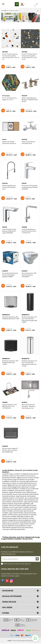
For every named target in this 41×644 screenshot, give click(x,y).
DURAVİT (5, 264)
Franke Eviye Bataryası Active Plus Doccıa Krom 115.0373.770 (29, 225)
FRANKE (24, 221)
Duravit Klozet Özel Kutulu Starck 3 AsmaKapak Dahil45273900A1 (10, 268)
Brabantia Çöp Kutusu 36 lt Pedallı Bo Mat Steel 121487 (11, 311)
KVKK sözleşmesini (10, 557)
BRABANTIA (6, 308)
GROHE (24, 177)
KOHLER (24, 89)
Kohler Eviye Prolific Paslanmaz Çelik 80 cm (9, 136)
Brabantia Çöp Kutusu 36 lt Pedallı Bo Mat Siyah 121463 (10, 356)
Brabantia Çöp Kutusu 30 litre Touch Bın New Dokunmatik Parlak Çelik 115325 (29, 357)
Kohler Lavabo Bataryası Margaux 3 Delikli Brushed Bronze (30, 93)
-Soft (9, 634)
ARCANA (5, 45)
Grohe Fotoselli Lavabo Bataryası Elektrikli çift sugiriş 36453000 (9, 225)
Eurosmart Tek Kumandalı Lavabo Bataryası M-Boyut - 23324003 (30, 181)
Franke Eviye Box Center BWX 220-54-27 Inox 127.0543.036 (10, 400)
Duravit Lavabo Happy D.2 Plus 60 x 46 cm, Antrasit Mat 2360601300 (10, 444)
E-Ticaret (14, 634)
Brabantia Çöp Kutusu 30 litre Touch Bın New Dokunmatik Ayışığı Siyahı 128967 (29, 313)
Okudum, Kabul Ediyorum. (16, 557)
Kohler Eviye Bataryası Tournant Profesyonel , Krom (9, 181)
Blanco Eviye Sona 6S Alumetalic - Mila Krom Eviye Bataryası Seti (29, 400)
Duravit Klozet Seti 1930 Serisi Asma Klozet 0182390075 (29, 268)
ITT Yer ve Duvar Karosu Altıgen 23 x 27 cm (10, 92)
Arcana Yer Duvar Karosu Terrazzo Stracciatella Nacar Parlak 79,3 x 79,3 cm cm (11, 50)
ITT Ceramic (6, 89)
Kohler (4, 133)
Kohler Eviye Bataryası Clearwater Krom (28, 136)
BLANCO (25, 396)
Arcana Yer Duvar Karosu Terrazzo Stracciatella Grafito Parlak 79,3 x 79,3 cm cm (29, 50)
